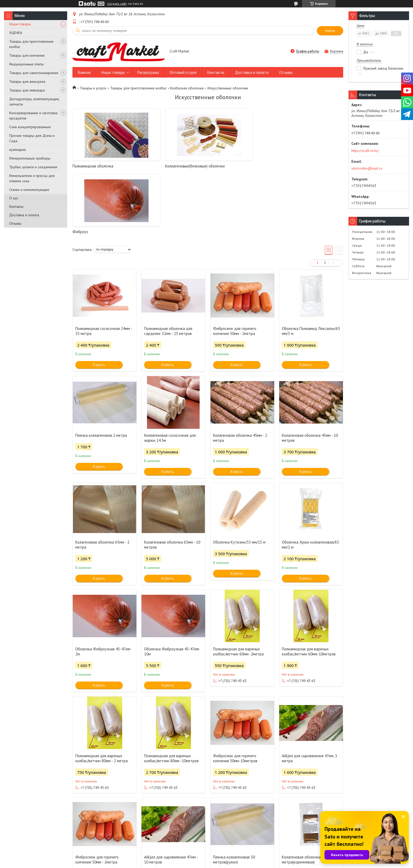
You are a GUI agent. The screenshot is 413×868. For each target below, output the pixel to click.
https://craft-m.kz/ (365, 151)
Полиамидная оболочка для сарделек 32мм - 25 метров (168, 265)
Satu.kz (229, 858)
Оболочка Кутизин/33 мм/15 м (239, 476)
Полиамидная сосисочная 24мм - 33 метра (104, 265)
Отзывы (15, 223)
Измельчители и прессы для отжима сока (32, 178)
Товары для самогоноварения (34, 73)
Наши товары (20, 24)
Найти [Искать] (330, 31)
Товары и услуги (93, 88)
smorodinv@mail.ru (367, 168)
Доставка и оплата (24, 215)
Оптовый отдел (183, 72)
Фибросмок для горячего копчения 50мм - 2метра (235, 265)
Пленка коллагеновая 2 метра (101, 370)
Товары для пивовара (27, 90)
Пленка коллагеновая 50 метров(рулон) (234, 794)
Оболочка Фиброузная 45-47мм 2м (103, 586)
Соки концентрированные (30, 127)
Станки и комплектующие (29, 190)
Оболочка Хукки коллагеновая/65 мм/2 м (310, 479)
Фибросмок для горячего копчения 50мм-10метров (235, 693)
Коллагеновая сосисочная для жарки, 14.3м (170, 372)
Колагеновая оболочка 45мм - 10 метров (310, 372)
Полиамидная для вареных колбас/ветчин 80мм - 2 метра (102, 693)
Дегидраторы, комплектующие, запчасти (34, 102)
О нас (14, 198)
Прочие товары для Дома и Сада (32, 138)
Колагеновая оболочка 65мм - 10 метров (172, 479)
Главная (84, 72)
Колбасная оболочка (187, 88)
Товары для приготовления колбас (31, 44)
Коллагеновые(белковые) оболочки (171, 166)
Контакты (16, 207)
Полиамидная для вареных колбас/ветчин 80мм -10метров (171, 693)
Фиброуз (218, 166)
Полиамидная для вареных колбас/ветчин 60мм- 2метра (238, 586)
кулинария (18, 150)
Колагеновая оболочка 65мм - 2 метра (102, 479)
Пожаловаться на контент (216, 863)
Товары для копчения (27, 55)
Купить (99, 299)
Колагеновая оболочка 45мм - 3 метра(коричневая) (309, 794)
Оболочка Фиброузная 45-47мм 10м (172, 586)
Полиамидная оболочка (93, 166)
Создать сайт (117, 4)
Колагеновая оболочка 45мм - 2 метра (240, 372)
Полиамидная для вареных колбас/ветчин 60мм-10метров (309, 586)
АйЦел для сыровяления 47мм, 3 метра (309, 693)
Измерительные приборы (30, 158)
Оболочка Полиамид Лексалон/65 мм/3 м (311, 265)
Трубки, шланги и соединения (33, 167)
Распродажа (148, 72)
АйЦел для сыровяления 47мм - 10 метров (171, 794)
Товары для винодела (27, 81)
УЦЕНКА (16, 33)
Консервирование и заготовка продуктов (33, 116)
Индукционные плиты (26, 64)
